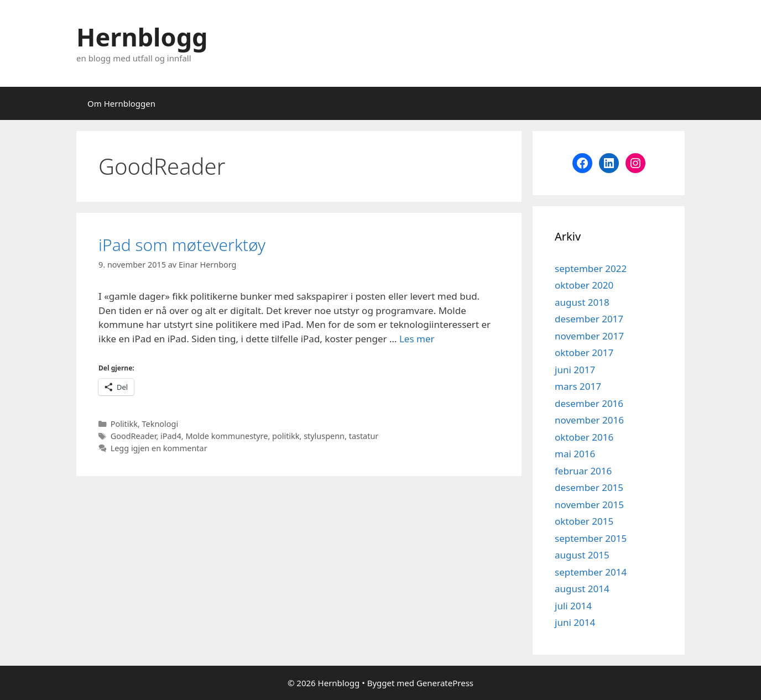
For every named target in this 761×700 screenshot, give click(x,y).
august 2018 (582, 302)
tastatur (364, 436)
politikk (286, 436)
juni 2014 (575, 622)
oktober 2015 (584, 521)
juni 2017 (575, 370)
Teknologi (160, 424)
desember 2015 (589, 487)
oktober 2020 (584, 285)
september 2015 (591, 538)
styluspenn (324, 436)
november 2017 (589, 336)
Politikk (124, 424)
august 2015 (582, 555)
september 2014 (591, 572)
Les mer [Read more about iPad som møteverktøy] (417, 339)
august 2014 (582, 589)
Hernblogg (142, 37)
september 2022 (591, 268)
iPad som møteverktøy (182, 245)
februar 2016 (583, 471)
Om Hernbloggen (121, 103)
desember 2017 (589, 319)
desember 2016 (589, 403)
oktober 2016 (584, 437)
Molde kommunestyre (226, 436)
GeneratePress (445, 683)
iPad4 (171, 436)
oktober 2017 (584, 352)
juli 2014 (573, 606)
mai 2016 (575, 454)
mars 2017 (578, 386)
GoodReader (134, 436)
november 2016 (589, 420)
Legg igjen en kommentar (159, 448)
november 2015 (589, 505)
